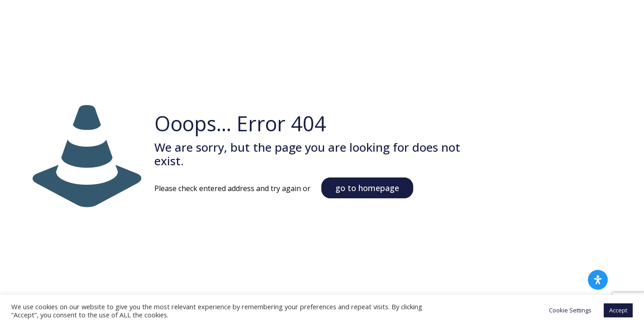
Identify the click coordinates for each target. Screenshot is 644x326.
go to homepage (367, 188)
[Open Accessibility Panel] (598, 280)
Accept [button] (618, 310)
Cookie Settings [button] (570, 310)
